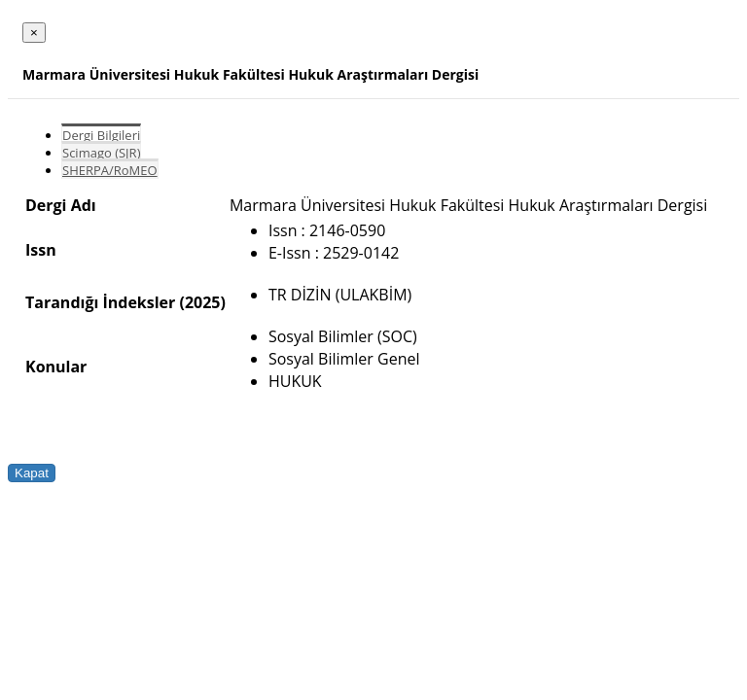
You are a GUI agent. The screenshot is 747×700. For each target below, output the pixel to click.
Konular (56, 367)
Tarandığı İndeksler (100, 302)
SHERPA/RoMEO (110, 170)
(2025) (202, 302)
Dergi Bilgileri (101, 135)
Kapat (32, 473)
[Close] (34, 33)
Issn (41, 250)
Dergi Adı (61, 205)
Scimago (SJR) (101, 153)
